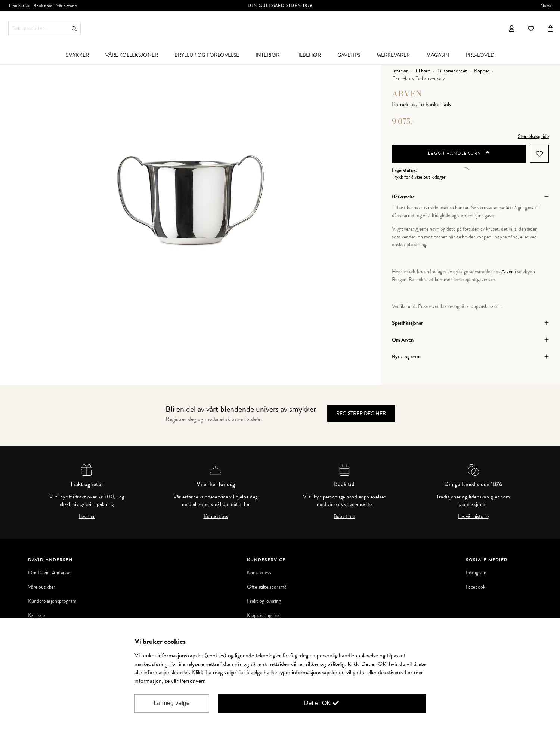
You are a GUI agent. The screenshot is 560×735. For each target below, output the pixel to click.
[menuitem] (77, 55)
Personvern (193, 681)
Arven (407, 94)
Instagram (476, 573)
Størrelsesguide (533, 136)
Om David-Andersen (50, 573)
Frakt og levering (264, 601)
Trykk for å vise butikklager (419, 177)
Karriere (36, 615)
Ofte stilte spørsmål (267, 587)
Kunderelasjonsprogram (52, 601)
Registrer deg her (361, 413)
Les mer (87, 516)
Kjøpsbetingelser (264, 615)
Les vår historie (473, 516)
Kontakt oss (216, 516)
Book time (344, 516)
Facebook (476, 587)
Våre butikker (42, 587)
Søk (74, 29)
